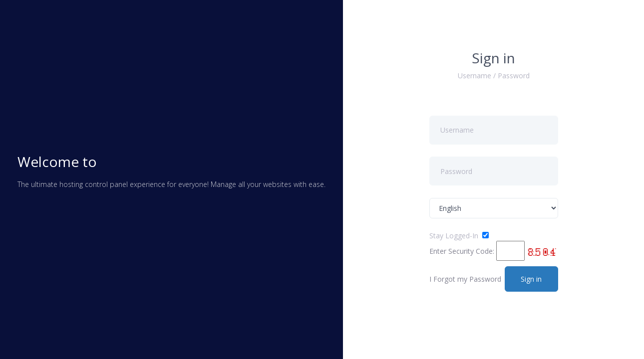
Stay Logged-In (454, 236)
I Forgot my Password (465, 279)
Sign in (531, 279)
